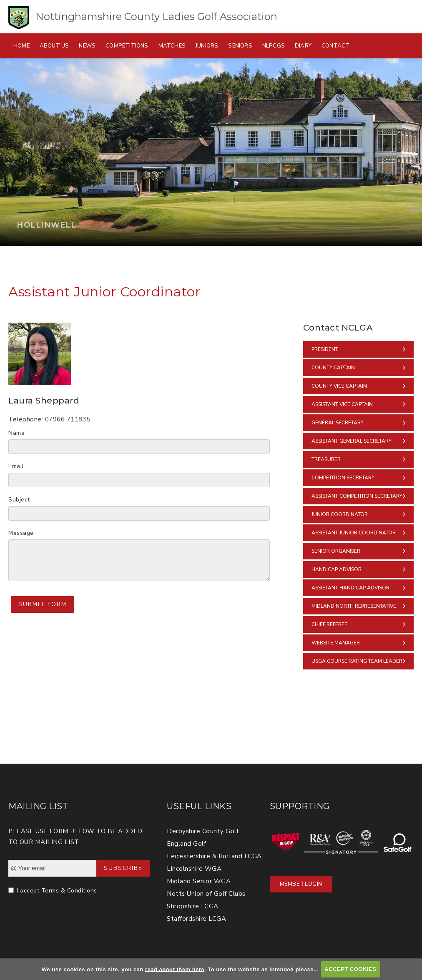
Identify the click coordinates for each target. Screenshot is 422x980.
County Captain (333, 368)
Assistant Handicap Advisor (350, 588)
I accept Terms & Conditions (57, 891)
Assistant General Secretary (352, 441)
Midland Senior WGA (199, 881)
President (325, 349)
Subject (19, 500)
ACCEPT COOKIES (350, 969)
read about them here (175, 969)
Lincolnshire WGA (194, 869)
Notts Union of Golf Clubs (206, 894)
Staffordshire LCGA (196, 919)
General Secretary (338, 423)
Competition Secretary (343, 478)
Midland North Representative (354, 606)
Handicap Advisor (337, 569)
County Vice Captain (339, 386)
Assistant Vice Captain (342, 404)
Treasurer (326, 459)
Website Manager (336, 643)
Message (21, 533)
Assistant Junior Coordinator (354, 533)
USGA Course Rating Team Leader (357, 661)
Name (16, 433)
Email (16, 466)
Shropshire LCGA (193, 906)
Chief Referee (329, 624)
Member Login (301, 884)
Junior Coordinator (340, 514)
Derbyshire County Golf (203, 831)
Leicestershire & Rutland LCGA (214, 856)
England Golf (186, 844)
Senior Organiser (336, 551)
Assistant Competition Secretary (357, 496)
